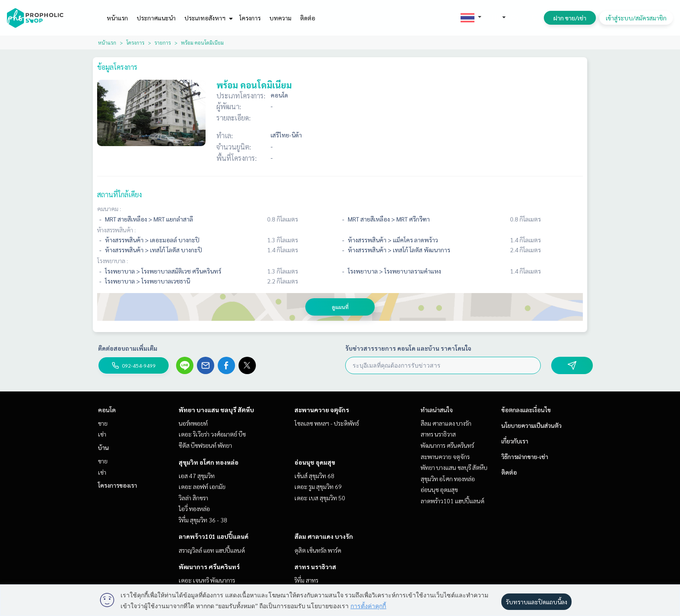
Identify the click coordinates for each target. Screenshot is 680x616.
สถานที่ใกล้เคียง (119, 194)
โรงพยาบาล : (113, 261)
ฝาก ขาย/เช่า (570, 18)
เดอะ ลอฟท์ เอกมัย (202, 486)
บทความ (280, 18)
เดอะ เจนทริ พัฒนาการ (207, 580)
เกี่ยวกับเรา (515, 441)
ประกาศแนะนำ (156, 18)
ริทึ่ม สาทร (306, 580)
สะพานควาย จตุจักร (322, 410)
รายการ (163, 42)
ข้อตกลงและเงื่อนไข (526, 410)
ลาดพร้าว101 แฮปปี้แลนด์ (214, 536)
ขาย (103, 423)
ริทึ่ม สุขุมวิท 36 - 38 (203, 520)
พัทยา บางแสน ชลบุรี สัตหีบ (216, 410)
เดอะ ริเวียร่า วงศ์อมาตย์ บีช (212, 434)
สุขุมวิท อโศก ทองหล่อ (209, 462)
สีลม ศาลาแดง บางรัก (324, 536)
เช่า (102, 434)
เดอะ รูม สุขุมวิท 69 (318, 486)
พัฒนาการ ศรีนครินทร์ (209, 567)
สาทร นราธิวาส (315, 567)
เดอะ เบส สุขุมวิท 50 (320, 498)
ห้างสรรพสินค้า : (116, 230)
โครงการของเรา (118, 485)
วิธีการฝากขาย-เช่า (525, 456)
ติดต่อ (308, 18)
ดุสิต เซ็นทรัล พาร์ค (318, 550)
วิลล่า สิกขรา (193, 498)
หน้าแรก (117, 18)
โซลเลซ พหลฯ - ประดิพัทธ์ (327, 423)
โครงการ (250, 18)
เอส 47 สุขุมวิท (197, 476)
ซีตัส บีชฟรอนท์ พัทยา (205, 445)
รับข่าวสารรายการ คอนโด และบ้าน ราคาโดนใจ (408, 348)
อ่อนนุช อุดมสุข (315, 462)
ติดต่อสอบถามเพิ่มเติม (128, 348)
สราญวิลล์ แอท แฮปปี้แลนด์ (212, 550)
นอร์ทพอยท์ (193, 423)
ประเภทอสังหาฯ (208, 18)
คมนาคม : (109, 209)
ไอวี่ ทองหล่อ (194, 508)
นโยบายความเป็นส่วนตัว (531, 425)
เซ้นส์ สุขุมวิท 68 (314, 476)
